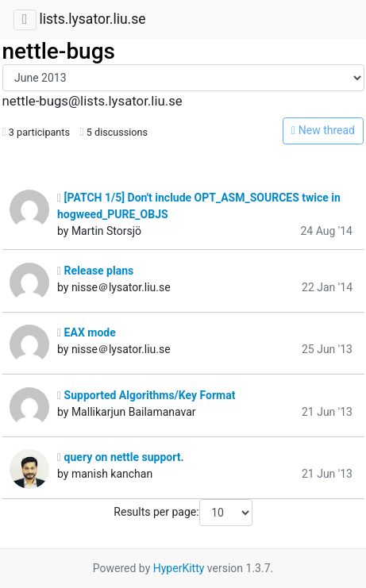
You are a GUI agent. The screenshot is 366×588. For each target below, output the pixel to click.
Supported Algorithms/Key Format (146, 395)
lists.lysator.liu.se (92, 19)
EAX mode (87, 332)
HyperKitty (179, 568)
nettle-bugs (59, 51)
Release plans (95, 271)
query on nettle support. (121, 457)
